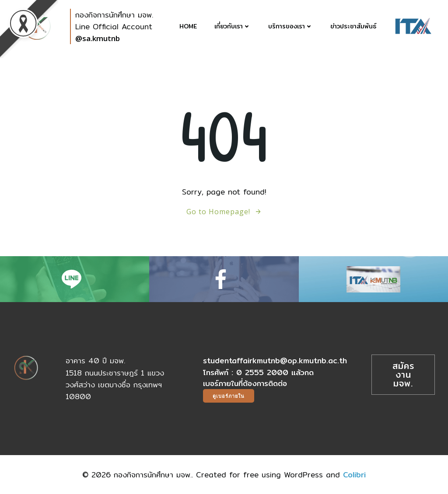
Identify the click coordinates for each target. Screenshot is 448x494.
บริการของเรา (290, 26)
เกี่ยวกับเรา (233, 26)
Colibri (354, 475)
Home (188, 26)
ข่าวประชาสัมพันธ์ (353, 26)
